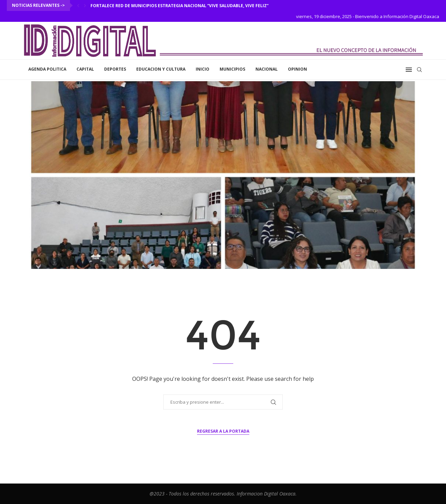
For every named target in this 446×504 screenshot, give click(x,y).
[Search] (419, 70)
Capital (85, 69)
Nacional (267, 69)
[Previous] (78, 5)
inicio (203, 69)
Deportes (115, 69)
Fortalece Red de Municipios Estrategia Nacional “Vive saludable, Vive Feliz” (179, 6)
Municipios (232, 69)
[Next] (85, 5)
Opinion (297, 69)
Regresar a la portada (223, 431)
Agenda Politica (47, 69)
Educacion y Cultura (161, 69)
